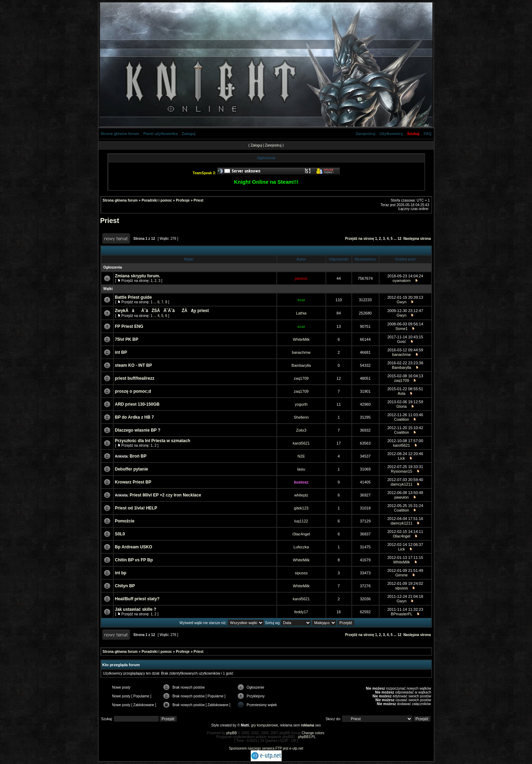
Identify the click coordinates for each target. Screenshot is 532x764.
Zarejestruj (365, 134)
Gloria (401, 406)
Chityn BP (125, 586)
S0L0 (120, 534)
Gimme (401, 575)
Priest (198, 200)
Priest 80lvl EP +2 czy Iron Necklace (166, 495)
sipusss (301, 573)
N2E (301, 456)
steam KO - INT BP (134, 365)
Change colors (313, 733)
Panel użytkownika (161, 134)
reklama (308, 725)
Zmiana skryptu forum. (138, 276)
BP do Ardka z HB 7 (134, 417)
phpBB (231, 733)
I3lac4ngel (301, 534)
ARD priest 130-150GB (137, 404)
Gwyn (402, 302)
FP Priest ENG (129, 326)
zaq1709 (301, 378)
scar (301, 300)
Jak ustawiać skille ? (136, 609)
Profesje (183, 200)
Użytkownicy (391, 134)
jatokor (301, 278)
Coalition (402, 419)
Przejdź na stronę (360, 239)
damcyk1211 (402, 484)
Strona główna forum (120, 134)
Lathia (301, 313)
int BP (121, 352)
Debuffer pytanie (132, 469)
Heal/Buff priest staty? (137, 599)
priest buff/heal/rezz (135, 378)
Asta (402, 393)
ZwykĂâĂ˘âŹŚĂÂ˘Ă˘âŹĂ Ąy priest (162, 311)
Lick (402, 458)
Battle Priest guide (133, 297)
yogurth (301, 404)
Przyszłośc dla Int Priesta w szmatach (153, 441)
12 (399, 239)
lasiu (301, 469)
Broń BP (138, 456)
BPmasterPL (401, 614)
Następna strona (417, 239)
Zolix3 (301, 430)
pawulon (401, 497)
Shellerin (301, 417)
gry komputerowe (265, 725)
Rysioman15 (401, 471)
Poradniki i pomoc (157, 200)
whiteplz (301, 495)
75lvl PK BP (127, 339)
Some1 (402, 329)
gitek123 (301, 508)
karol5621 (301, 443)
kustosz (301, 482)
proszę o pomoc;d (133, 391)
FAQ (428, 134)
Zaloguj (188, 134)
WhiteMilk (301, 339)
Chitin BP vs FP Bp (134, 560)
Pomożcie (125, 521)
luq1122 (301, 521)
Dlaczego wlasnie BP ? (138, 430)
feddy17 (301, 612)
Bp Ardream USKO (134, 547)
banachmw (301, 352)
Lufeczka (301, 547)
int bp (121, 573)
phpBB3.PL (307, 737)
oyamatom (401, 280)
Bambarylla (301, 365)
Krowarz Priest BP (133, 482)
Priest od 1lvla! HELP (136, 508)
